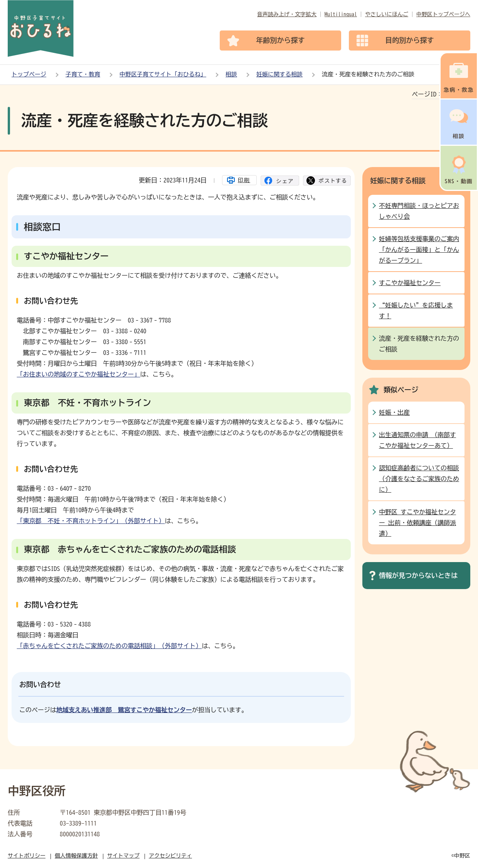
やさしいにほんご (387, 14)
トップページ (29, 74)
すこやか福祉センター (410, 283)
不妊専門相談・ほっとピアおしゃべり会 (419, 211)
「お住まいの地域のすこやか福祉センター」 (79, 374)
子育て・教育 (83, 74)
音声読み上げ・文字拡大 (287, 14)
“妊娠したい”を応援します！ (416, 311)
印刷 (244, 180)
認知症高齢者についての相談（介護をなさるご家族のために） (419, 479)
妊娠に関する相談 (279, 74)
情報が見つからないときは (418, 575)
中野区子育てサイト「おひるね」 (163, 74)
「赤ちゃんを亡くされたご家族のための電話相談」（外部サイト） (109, 646)
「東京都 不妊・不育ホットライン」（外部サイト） (91, 521)
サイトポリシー (27, 856)
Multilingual (341, 14)
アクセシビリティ (170, 856)
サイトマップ (123, 856)
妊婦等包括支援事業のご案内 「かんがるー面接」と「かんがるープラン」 (419, 250)
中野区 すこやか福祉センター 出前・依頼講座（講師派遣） (417, 523)
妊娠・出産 (394, 412)
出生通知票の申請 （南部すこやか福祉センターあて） (417, 440)
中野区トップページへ (443, 14)
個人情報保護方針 (76, 856)
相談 (231, 74)
